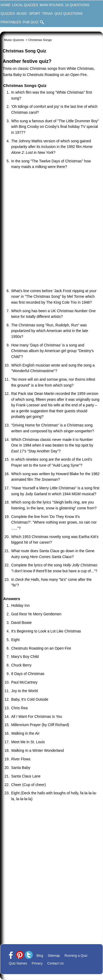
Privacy (37, 963)
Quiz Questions (69, 14)
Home (5, 5)
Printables (11, 22)
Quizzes (8, 14)
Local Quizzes (25, 5)
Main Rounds (52, 5)
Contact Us (55, 963)
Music (22, 14)
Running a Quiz (76, 956)
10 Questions (77, 5)
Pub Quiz (30, 22)
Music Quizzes (14, 40)
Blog (40, 956)
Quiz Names (18, 963)
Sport (35, 14)
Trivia (47, 14)
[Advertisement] (51, 229)
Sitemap (54, 956)
